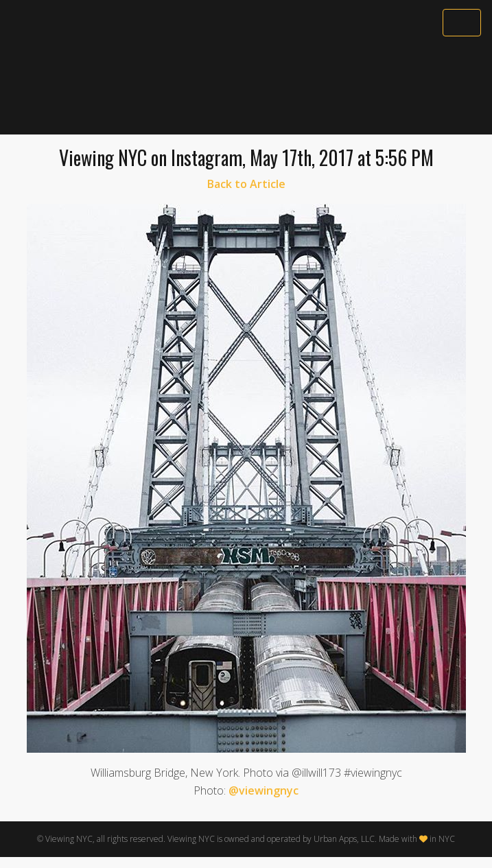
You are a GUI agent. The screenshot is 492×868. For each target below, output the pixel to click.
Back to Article (246, 184)
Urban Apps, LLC (344, 839)
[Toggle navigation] (462, 23)
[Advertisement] (246, 87)
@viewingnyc (263, 790)
